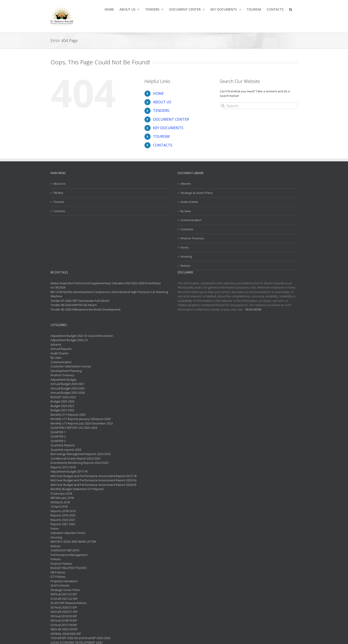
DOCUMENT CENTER (171, 119)
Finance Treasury (192, 238)
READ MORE (254, 309)
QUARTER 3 (58, 441)
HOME (158, 93)
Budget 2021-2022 (62, 410)
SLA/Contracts (60, 585)
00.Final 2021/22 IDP (64, 594)
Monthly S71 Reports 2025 (68, 415)
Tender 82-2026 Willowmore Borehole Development (85, 309)
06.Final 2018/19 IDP (64, 620)
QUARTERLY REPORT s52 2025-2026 (74, 428)
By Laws (56, 358)
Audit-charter (189, 202)
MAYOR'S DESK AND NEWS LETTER (73, 542)
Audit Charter (60, 353)
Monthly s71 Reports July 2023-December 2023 (82, 423)
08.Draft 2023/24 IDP (64, 629)
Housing (186, 256)
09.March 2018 (60, 502)
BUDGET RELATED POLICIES (69, 568)
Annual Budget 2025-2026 (68, 393)
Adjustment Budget (63, 380)
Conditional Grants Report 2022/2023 (75, 458)
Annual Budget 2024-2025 (68, 388)
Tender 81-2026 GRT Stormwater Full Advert (80, 301)
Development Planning (66, 371)
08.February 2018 (62, 498)
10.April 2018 (59, 506)
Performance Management (69, 555)
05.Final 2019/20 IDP (64, 616)
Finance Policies (61, 564)
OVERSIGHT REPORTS (65, 550)
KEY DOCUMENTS (168, 128)
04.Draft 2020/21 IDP (64, 612)
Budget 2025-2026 (62, 401)
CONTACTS (163, 145)
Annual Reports (61, 349)
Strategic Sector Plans (65, 590)
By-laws (186, 211)
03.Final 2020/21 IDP (64, 607)
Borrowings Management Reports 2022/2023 (81, 454)
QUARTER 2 (58, 436)
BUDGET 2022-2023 (63, 397)
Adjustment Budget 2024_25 (69, 340)
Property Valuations (64, 581)
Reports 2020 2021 (63, 520)
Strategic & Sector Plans (197, 193)
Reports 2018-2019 (63, 511)
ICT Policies (58, 577)
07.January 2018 (61, 493)
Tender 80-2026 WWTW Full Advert (74, 305)
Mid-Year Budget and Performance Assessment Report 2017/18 (93, 476)
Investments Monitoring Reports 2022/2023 (80, 463)
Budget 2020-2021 (62, 406)
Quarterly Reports (63, 445)
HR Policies (58, 572)
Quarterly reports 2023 (66, 450)
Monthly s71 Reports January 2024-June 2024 (81, 419)
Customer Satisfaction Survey (71, 366)
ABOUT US (162, 102)
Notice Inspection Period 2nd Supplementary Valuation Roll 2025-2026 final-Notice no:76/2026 (106, 285)
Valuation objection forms (68, 533)
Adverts (186, 184)
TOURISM (161, 136)
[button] (291, 9)
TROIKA (58, 193)
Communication (191, 220)
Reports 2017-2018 (63, 467)
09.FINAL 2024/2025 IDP (66, 634)
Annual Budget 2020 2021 (68, 384)
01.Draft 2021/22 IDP (64, 599)
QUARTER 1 (58, 432)
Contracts (187, 229)
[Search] (223, 106)
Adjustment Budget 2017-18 (69, 471)
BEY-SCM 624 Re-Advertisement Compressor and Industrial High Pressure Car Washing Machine (109, 294)
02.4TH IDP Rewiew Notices (69, 603)
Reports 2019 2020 (63, 515)
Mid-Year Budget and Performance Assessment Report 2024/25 (93, 485)
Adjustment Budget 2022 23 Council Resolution (82, 336)
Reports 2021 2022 (63, 524)
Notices (185, 266)
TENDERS (161, 111)
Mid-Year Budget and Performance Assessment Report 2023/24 (93, 480)
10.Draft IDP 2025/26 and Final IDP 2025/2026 (80, 638)
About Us (59, 184)
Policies (56, 559)
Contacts (59, 211)
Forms (185, 247)
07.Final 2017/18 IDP (64, 625)
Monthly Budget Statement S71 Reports (77, 489)
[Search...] (259, 106)
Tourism (59, 202)
